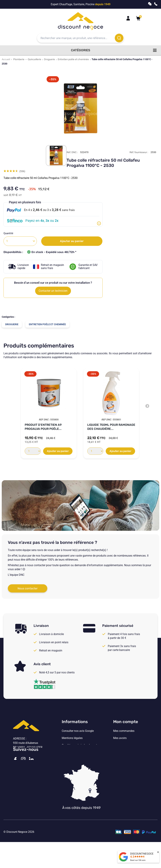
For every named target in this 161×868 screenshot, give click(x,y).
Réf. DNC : (72, 152)
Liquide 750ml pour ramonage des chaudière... (111, 427)
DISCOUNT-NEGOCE (142, 854)
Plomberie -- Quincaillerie (27, 59)
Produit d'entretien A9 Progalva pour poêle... (43, 427)
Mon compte (126, 722)
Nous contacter (28, 588)
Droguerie (49, 59)
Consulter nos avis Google (78, 731)
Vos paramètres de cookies (78, 760)
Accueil (6, 59)
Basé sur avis (138, 860)
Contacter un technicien (53, 291)
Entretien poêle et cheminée (73, 59)
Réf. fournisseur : (139, 152)
